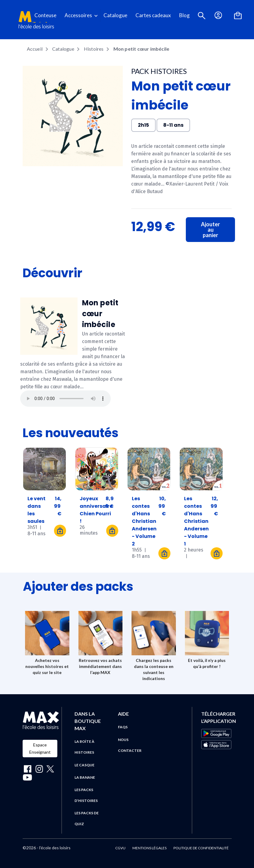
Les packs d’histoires (86, 795)
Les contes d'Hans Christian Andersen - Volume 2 (144, 506)
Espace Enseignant (40, 748)
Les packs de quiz (87, 818)
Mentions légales (149, 848)
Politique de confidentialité (201, 848)
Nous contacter (130, 745)
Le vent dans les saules (37, 506)
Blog (184, 15)
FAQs (123, 727)
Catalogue (115, 15)
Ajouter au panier (210, 230)
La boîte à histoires (84, 747)
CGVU (120, 848)
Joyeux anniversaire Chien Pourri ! (96, 506)
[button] (202, 16)
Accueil (35, 49)
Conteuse (45, 15)
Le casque (84, 765)
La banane (85, 777)
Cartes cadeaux (153, 15)
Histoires (94, 49)
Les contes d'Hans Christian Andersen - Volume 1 (196, 506)
